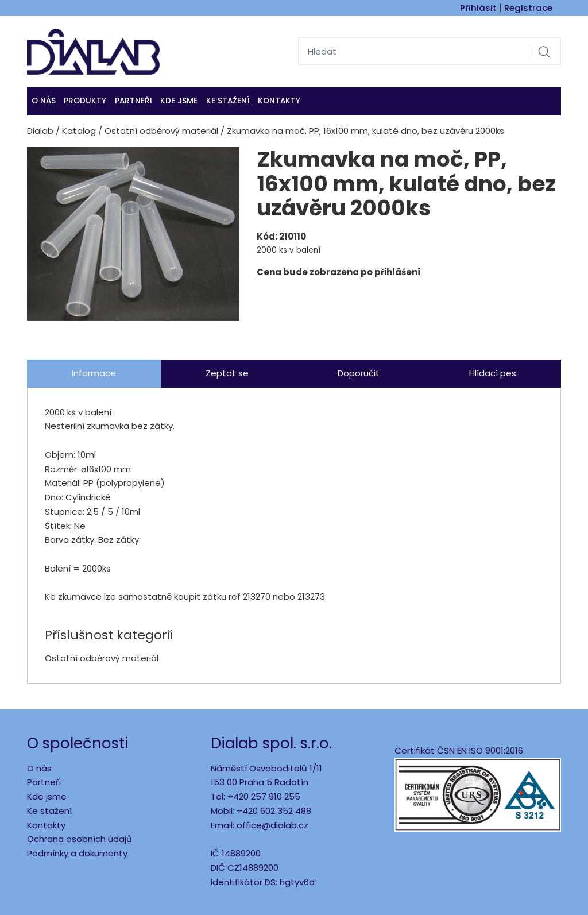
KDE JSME (179, 101)
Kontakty (279, 101)
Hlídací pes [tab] (493, 373)
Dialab (40, 131)
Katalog (79, 131)
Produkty (85, 101)
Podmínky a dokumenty (77, 853)
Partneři (134, 101)
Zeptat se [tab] (227, 373)
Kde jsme (47, 796)
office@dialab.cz (272, 825)
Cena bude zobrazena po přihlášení (339, 272)
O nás (44, 101)
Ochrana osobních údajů (80, 839)
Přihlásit (478, 8)
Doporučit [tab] (359, 373)
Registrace (528, 8)
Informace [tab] (94, 373)
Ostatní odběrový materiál (161, 131)
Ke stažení (228, 101)
